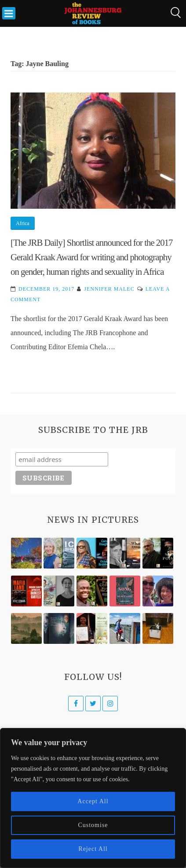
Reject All (93, 849)
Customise (93, 825)
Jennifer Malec (109, 289)
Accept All (93, 801)
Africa (23, 223)
